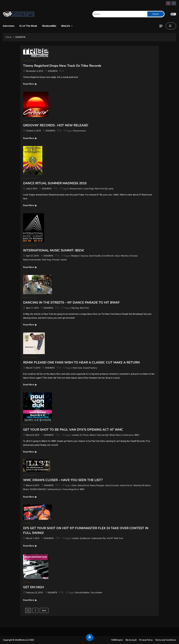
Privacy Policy (146, 640)
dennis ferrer (126, 485)
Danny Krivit (83, 485)
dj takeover (85, 538)
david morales (112, 485)
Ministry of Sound (129, 256)
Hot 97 (110, 538)
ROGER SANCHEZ (38, 489)
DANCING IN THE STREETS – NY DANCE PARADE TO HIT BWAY (71, 303)
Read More (30, 84)
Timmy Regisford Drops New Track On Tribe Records (62, 66)
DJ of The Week (28, 26)
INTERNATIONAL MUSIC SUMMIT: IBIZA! (54, 250)
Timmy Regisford (70, 489)
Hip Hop (75, 308)
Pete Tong (47, 260)
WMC (137, 435)
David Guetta (95, 256)
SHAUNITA (53, 71)
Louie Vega (89, 189)
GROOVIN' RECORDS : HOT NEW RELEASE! (56, 125)
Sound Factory (90, 368)
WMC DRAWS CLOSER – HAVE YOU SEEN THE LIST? (63, 480)
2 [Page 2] (35, 610)
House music (80, 131)
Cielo (74, 485)
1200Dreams (117, 640)
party (111, 189)
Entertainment (30, 61)
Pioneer (56, 260)
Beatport (75, 256)
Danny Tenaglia (97, 485)
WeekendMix (49, 26)
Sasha (64, 260)
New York (84, 308)
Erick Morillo (108, 256)
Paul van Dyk (103, 435)
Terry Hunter (96, 593)
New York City (101, 189)
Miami (93, 435)
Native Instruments (32, 260)
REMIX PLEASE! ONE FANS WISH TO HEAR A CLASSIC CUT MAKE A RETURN (81, 363)
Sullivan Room (54, 489)
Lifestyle (27, 523)
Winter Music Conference (121, 435)
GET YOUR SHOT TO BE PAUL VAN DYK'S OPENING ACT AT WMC (73, 430)
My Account (131, 640)
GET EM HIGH (33, 587)
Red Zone (78, 368)
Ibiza (117, 256)
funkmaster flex (99, 538)
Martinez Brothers (142, 485)
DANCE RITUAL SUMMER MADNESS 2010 (55, 183)
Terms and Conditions (166, 640)
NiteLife (66, 26)
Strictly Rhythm (82, 593)
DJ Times (84, 435)
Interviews (9, 26)
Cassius (84, 256)
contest (75, 435)
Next (44, 610)
